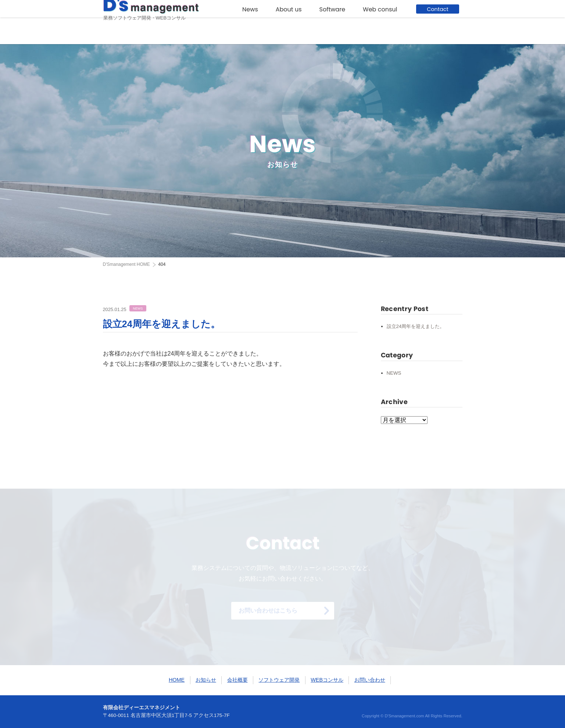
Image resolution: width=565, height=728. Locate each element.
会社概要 (237, 680)
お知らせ (206, 680)
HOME (126, 264)
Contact (437, 22)
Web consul (380, 23)
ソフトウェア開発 (279, 680)
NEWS (394, 373)
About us (289, 23)
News (250, 23)
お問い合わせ (370, 680)
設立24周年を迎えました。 (162, 324)
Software (332, 23)
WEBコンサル (327, 680)
